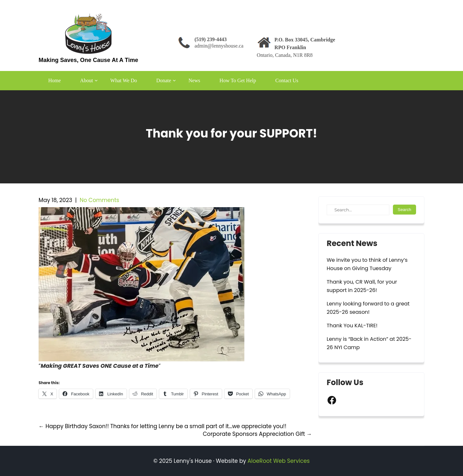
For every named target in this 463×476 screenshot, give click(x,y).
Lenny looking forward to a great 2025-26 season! (368, 308)
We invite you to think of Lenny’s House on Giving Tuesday (367, 264)
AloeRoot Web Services (279, 461)
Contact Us (287, 80)
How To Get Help (238, 80)
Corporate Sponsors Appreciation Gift (257, 434)
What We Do (124, 80)
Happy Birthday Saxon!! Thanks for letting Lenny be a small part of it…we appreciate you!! (163, 426)
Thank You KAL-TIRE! (352, 326)
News (194, 80)
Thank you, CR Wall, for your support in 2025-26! (362, 286)
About (86, 80)
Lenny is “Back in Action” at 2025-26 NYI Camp (369, 343)
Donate (164, 80)
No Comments (100, 200)
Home (54, 80)
